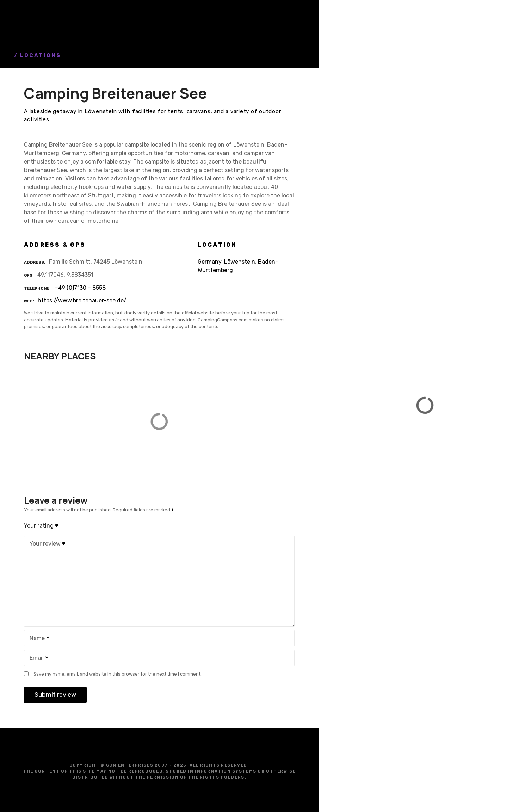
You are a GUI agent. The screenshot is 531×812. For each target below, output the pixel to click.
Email (37, 659)
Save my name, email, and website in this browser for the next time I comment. (118, 674)
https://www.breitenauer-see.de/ (82, 300)
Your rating (41, 526)
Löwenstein (240, 262)
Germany (209, 262)
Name (37, 639)
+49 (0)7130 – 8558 (80, 288)
